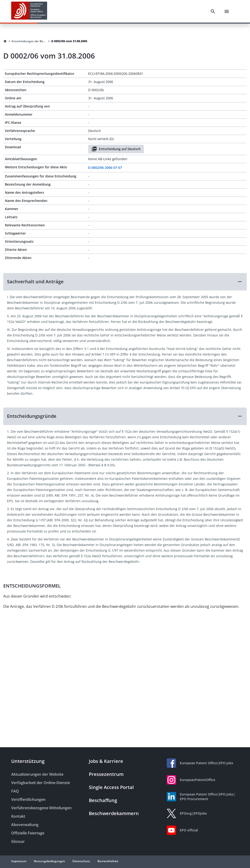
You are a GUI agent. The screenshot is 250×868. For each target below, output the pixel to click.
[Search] (213, 11)
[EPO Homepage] (29, 11)
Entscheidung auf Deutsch (116, 149)
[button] (125, 282)
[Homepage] (5, 41)
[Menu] (227, 11)
